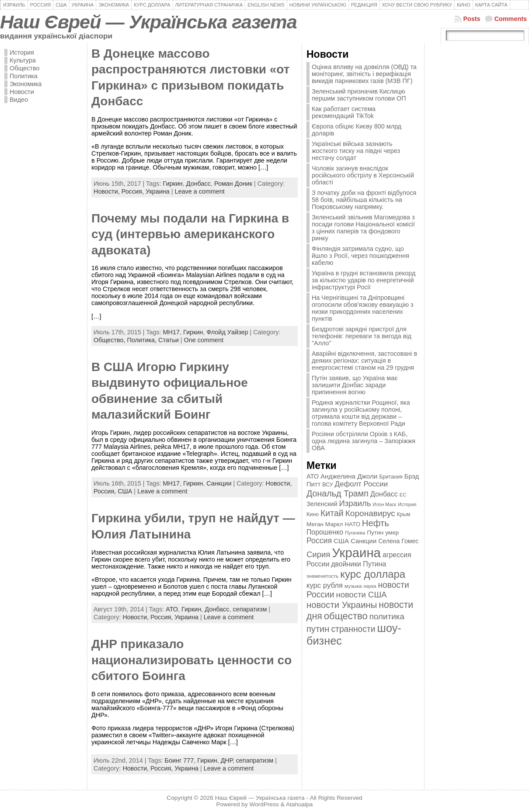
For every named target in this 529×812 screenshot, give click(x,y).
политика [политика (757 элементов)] (387, 616)
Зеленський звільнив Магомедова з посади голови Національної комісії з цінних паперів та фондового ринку (363, 228)
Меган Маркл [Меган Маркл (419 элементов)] (325, 524)
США (125, 491)
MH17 (171, 332)
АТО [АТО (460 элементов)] (313, 476)
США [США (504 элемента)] (341, 541)
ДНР (227, 760)
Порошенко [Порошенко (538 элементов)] (325, 532)
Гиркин (172, 184)
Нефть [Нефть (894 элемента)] (376, 523)
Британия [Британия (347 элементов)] (391, 477)
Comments (511, 19)
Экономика (26, 84)
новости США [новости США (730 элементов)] (362, 595)
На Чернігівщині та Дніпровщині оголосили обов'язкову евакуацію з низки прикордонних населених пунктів (363, 308)
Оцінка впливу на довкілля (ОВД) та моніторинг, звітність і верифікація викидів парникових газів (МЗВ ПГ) (364, 74)
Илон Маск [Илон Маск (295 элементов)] (385, 504)
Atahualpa (299, 804)
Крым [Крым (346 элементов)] (404, 514)
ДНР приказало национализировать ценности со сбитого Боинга (191, 660)
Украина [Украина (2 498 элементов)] (356, 553)
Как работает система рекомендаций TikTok (344, 112)
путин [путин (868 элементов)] (318, 629)
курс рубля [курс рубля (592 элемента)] (325, 585)
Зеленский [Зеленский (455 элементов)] (322, 504)
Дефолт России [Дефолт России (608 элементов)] (362, 484)
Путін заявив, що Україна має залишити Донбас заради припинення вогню (355, 385)
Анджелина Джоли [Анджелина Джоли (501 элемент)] (349, 476)
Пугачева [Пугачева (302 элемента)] (355, 533)
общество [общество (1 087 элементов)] (346, 616)
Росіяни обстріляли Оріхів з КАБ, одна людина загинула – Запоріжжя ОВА (364, 441)
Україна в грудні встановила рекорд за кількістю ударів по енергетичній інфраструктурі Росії (364, 280)
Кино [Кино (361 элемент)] (313, 514)
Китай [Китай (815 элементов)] (332, 513)
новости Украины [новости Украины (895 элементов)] (342, 605)
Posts (472, 19)
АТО (172, 609)
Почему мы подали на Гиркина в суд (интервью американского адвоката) (190, 234)
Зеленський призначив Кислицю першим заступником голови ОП (359, 95)
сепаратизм (250, 609)
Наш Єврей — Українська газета (148, 22)
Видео (19, 100)
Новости (22, 92)
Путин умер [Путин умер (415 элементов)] (383, 533)
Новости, (108, 191)
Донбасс (198, 184)
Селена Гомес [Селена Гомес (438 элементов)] (398, 541)
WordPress (264, 804)
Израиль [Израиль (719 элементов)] (355, 503)
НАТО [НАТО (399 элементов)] (353, 524)
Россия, (134, 191)
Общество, (110, 340)
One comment (204, 340)
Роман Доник (233, 184)
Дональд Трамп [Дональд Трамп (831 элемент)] (338, 493)
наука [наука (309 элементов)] (370, 586)
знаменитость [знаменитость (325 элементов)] (322, 576)
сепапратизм (255, 760)
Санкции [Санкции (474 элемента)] (364, 541)
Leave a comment (199, 191)
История (22, 52)
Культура (23, 60)
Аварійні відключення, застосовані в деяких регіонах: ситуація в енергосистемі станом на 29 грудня (364, 361)
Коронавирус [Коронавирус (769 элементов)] (370, 513)
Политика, (143, 340)
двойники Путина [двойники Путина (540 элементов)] (358, 564)
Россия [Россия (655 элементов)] (319, 541)
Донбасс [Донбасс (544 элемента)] (384, 494)
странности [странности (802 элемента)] (353, 629)
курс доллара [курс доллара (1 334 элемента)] (373, 574)
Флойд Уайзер (227, 332)
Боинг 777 (179, 760)
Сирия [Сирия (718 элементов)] (318, 554)
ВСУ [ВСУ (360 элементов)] (327, 485)
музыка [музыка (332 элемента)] (353, 586)
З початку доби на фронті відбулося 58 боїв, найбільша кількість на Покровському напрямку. (364, 200)
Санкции (219, 483)
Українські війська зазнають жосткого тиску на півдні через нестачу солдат (356, 151)
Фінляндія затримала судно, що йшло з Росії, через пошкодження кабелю (360, 256)
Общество (24, 68)
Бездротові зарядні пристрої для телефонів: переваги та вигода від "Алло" (362, 336)
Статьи (169, 340)
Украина (158, 191)
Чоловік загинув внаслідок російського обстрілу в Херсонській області (363, 175)
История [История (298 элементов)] (407, 504)
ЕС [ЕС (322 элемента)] (403, 495)
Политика (24, 76)
